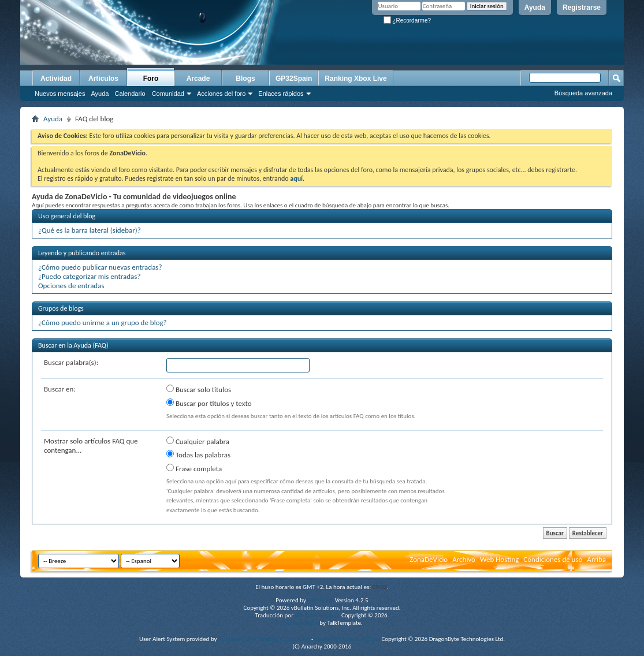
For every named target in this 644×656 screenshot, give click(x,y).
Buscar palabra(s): (71, 362)
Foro (151, 79)
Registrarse (582, 8)
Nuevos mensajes (60, 94)
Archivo (464, 559)
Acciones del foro (221, 94)
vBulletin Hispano (318, 615)
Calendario (130, 94)
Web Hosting (499, 559)
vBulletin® (320, 600)
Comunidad (168, 94)
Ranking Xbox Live (355, 79)
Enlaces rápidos (281, 94)
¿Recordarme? (407, 20)
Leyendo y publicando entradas (82, 253)
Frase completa (194, 468)
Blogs (245, 79)
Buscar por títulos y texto (209, 403)
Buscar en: (60, 389)
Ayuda (535, 8)
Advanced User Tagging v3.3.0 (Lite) (264, 639)
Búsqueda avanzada (583, 93)
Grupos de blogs (61, 308)
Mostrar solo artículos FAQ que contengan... (91, 446)
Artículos (103, 79)
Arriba (596, 559)
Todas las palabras (198, 454)
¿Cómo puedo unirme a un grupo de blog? (103, 323)
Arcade (198, 79)
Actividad (56, 79)
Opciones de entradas (71, 286)
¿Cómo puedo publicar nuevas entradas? (100, 267)
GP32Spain (294, 79)
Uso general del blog (67, 216)
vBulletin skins (300, 623)
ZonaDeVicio (429, 559)
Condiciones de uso (553, 559)
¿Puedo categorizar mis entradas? (89, 276)
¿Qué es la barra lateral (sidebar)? (90, 230)
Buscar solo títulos (199, 389)
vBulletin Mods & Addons (347, 639)
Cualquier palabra (198, 441)
